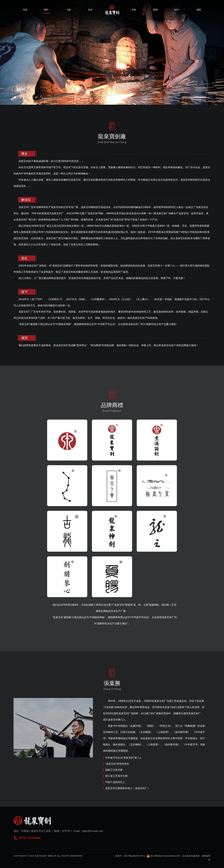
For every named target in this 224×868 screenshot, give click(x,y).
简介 (31, 97)
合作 (177, 10)
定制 (134, 10)
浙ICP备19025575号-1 (135, 858)
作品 (90, 10)
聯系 (199, 10)
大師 (69, 10)
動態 (155, 10)
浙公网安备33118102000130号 (164, 858)
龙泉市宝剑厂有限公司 (46, 858)
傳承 (47, 10)
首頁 (25, 10)
